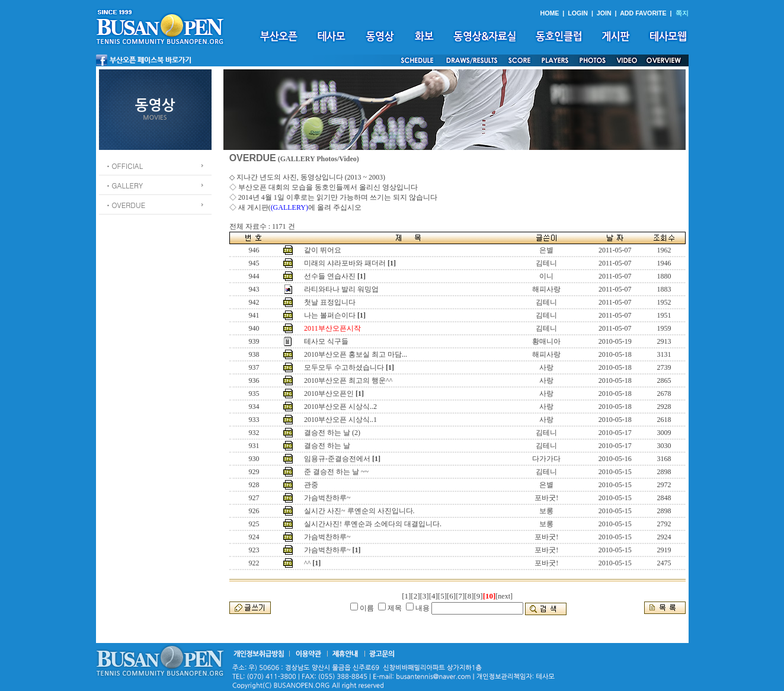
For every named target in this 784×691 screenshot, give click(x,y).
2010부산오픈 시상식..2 (340, 407)
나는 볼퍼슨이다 (330, 315)
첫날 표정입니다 (330, 302)
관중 (311, 485)
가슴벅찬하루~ (327, 498)
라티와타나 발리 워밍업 (341, 289)
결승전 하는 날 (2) (332, 433)
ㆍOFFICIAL (124, 166)
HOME (549, 13)
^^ (307, 563)
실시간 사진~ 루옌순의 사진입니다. (359, 511)
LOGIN (578, 13)
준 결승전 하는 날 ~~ (336, 472)
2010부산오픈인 (329, 394)
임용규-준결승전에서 (337, 459)
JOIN (604, 13)
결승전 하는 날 (327, 446)
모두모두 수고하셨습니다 (344, 367)
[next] (504, 596)
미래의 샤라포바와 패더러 (345, 263)
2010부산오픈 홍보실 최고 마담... (356, 354)
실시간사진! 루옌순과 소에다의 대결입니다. (373, 524)
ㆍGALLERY (124, 185)
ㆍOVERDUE (125, 205)
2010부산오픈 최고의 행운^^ (348, 380)
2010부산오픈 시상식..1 (340, 420)
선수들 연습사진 (330, 276)
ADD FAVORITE (643, 13)
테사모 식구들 (326, 341)
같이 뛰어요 (323, 250)
